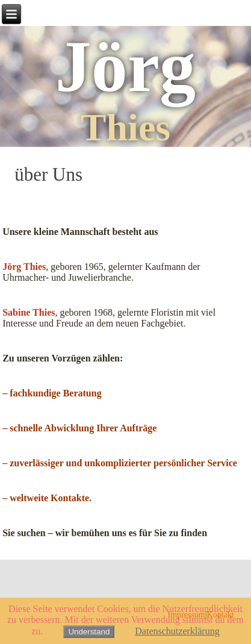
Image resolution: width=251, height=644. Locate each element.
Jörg (125, 67)
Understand (89, 632)
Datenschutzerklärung (177, 631)
